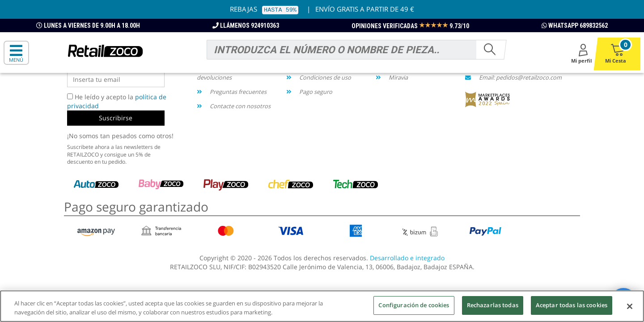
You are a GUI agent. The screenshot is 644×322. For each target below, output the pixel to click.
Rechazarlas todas (493, 306)
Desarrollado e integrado (407, 258)
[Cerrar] (630, 308)
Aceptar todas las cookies (572, 306)
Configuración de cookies (414, 306)
